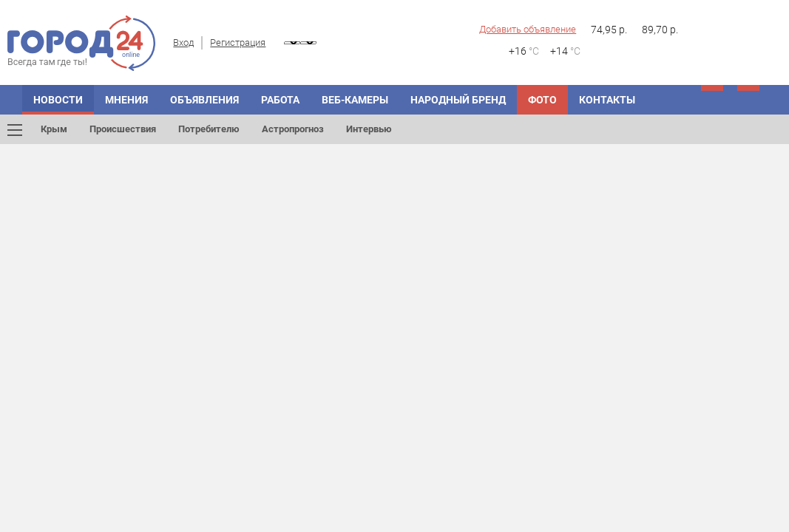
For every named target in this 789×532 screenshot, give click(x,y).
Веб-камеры (355, 100)
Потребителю (209, 129)
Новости (58, 100)
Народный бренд (458, 100)
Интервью (369, 129)
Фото (542, 100)
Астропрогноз (293, 129)
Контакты (607, 100)
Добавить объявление (528, 29)
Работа (280, 100)
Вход (183, 42)
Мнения (126, 100)
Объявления (204, 100)
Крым (54, 129)
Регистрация (238, 42)
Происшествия (123, 129)
